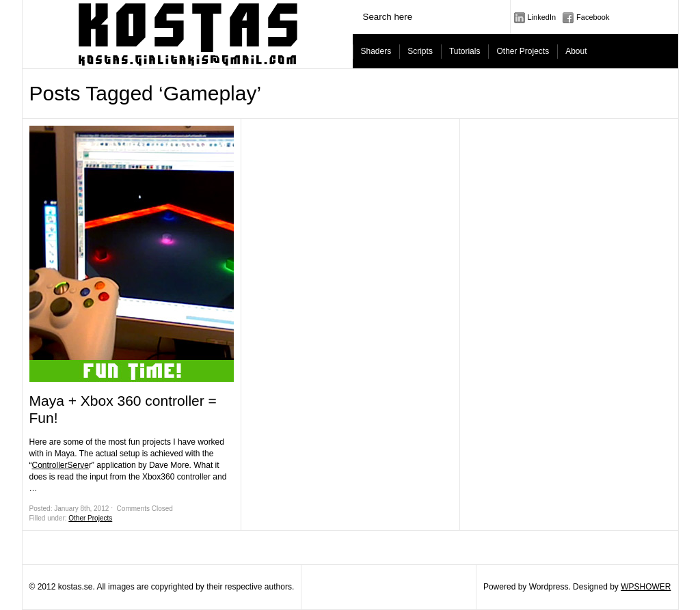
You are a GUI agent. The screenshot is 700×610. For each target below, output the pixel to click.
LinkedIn (542, 17)
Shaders (376, 51)
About (576, 51)
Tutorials (465, 51)
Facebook (593, 17)
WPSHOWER (646, 587)
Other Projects (523, 51)
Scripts (420, 51)
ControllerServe (60, 465)
